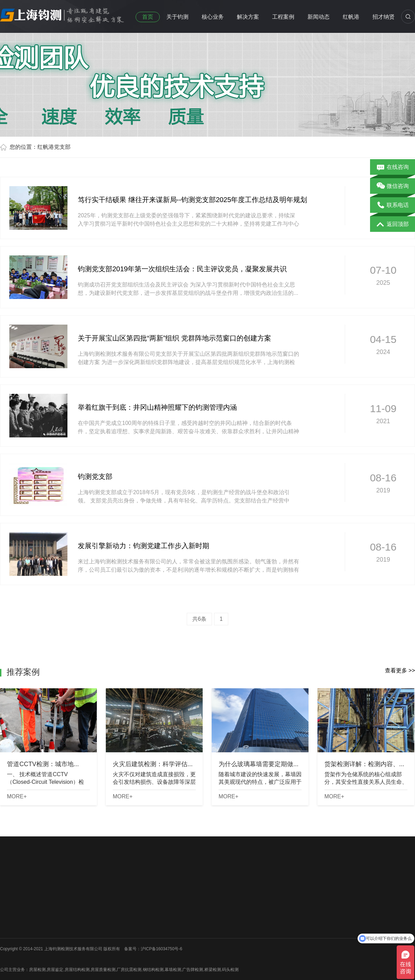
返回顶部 (393, 225)
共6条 (199, 619)
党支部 (62, 147)
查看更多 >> (400, 670)
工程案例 (283, 17)
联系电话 (393, 206)
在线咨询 (393, 167)
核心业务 (213, 17)
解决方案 (248, 17)
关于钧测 (177, 17)
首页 (148, 17)
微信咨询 (393, 187)
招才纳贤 (384, 17)
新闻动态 (319, 17)
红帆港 (351, 17)
